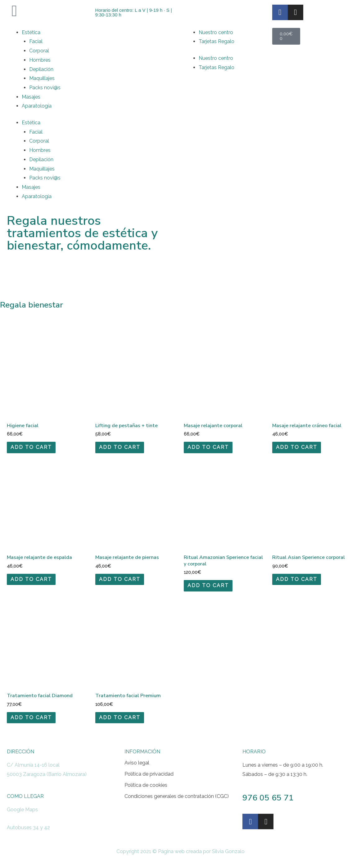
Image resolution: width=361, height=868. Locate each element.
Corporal (39, 51)
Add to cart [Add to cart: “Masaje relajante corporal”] (208, 447)
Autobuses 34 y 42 (28, 828)
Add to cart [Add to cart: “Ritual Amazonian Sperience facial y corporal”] (208, 585)
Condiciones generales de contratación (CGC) (177, 796)
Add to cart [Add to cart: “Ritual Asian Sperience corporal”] (297, 579)
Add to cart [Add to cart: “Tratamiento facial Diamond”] (31, 717)
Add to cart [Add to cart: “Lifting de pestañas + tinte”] (120, 447)
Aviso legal (137, 763)
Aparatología (37, 106)
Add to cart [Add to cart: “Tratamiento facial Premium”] (120, 717)
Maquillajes (42, 78)
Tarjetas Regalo (217, 41)
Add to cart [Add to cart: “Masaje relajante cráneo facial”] (297, 447)
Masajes (31, 97)
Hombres (40, 60)
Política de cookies (146, 785)
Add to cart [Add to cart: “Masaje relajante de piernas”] (120, 579)
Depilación (41, 69)
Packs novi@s (45, 88)
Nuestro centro (216, 32)
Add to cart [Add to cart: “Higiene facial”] (31, 447)
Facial (36, 41)
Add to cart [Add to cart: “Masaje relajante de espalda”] (31, 579)
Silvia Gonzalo (228, 851)
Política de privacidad (149, 774)
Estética (31, 32)
